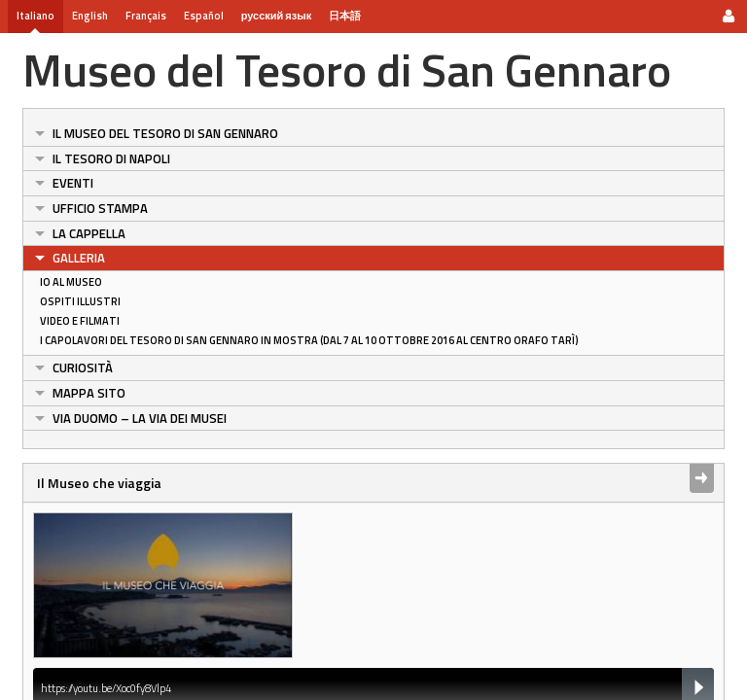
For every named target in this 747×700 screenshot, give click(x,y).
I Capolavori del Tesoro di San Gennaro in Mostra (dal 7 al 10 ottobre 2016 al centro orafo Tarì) (309, 340)
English (90, 16)
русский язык (276, 16)
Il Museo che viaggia (99, 483)
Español (204, 16)
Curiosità (83, 367)
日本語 (345, 16)
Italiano (36, 16)
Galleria (79, 258)
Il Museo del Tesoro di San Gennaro (165, 133)
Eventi (73, 183)
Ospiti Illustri (80, 301)
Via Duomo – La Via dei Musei (140, 418)
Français (146, 16)
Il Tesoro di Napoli (111, 158)
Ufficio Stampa (100, 208)
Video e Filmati (80, 321)
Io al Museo (71, 282)
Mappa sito (89, 393)
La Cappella (89, 233)
